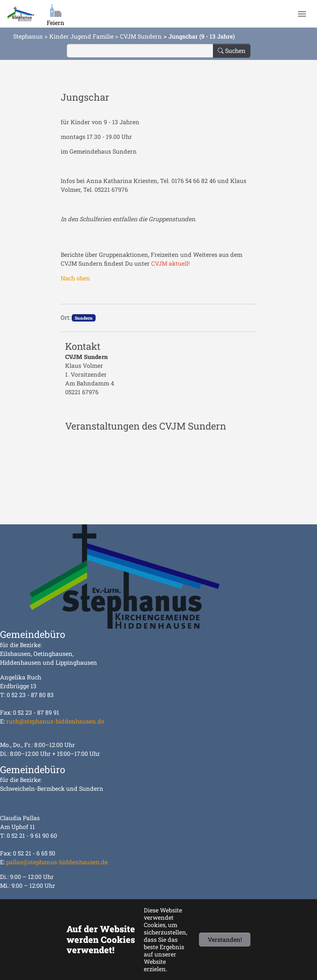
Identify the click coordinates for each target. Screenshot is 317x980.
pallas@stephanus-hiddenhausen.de (57, 862)
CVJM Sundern (141, 36)
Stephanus (28, 36)
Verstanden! (225, 939)
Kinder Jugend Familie (81, 36)
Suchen (232, 51)
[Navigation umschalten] (302, 14)
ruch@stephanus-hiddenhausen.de (55, 721)
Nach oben (75, 278)
